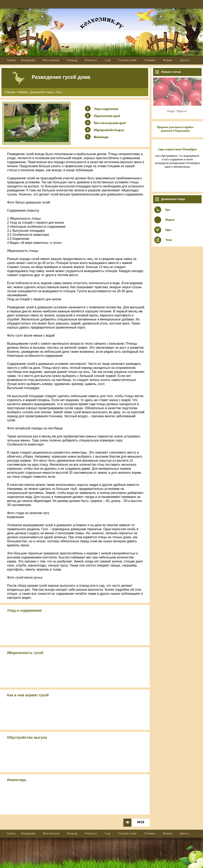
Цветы (184, 60)
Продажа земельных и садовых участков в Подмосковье (175, 129)
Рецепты (91, 60)
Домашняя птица (41, 92)
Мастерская (51, 60)
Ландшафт (28, 60)
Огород (72, 60)
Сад (108, 60)
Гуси (59, 92)
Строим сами (127, 60)
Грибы (11, 60)
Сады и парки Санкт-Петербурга (177, 149)
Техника (150, 60)
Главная (10, 92)
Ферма (168, 60)
